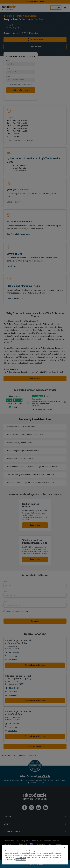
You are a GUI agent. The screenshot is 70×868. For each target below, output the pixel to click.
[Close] (65, 848)
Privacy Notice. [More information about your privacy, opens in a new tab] (21, 859)
